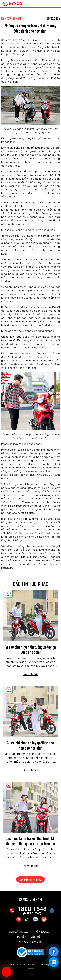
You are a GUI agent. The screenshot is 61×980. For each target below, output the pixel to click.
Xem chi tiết (31, 674)
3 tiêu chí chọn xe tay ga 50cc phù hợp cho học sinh (30, 745)
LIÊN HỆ (36, 936)
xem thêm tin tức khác (30, 879)
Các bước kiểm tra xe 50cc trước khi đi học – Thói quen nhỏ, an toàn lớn (31, 841)
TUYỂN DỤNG (41, 932)
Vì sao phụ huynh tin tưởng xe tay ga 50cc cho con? (31, 649)
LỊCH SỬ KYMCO (18, 932)
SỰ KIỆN (22, 936)
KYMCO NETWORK (30, 941)
